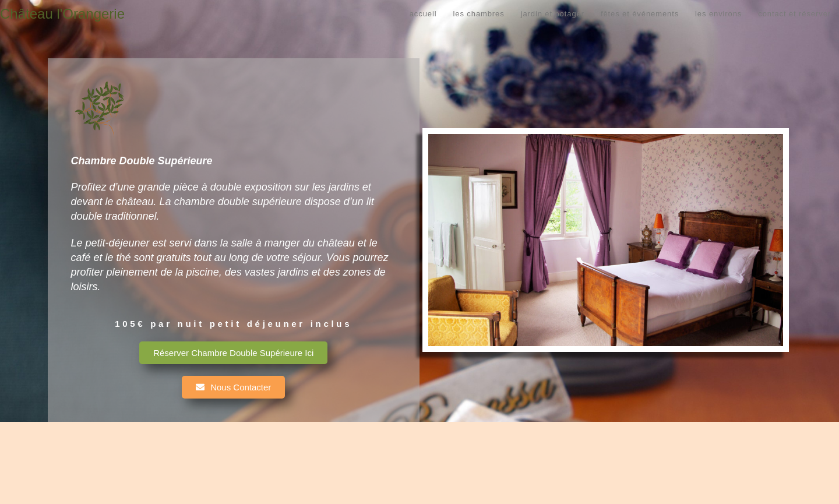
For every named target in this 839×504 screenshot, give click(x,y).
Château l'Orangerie (62, 14)
